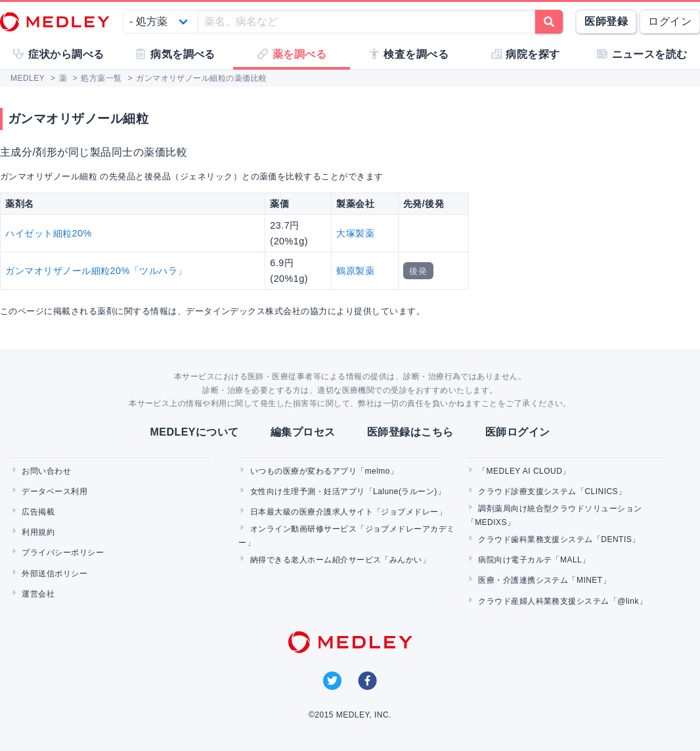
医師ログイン (518, 432)
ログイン (670, 21)
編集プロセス (303, 432)
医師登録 (606, 21)
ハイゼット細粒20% (49, 233)
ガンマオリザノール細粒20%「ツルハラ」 (96, 271)
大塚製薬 (355, 233)
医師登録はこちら (410, 432)
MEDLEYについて (194, 432)
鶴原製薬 (355, 271)
